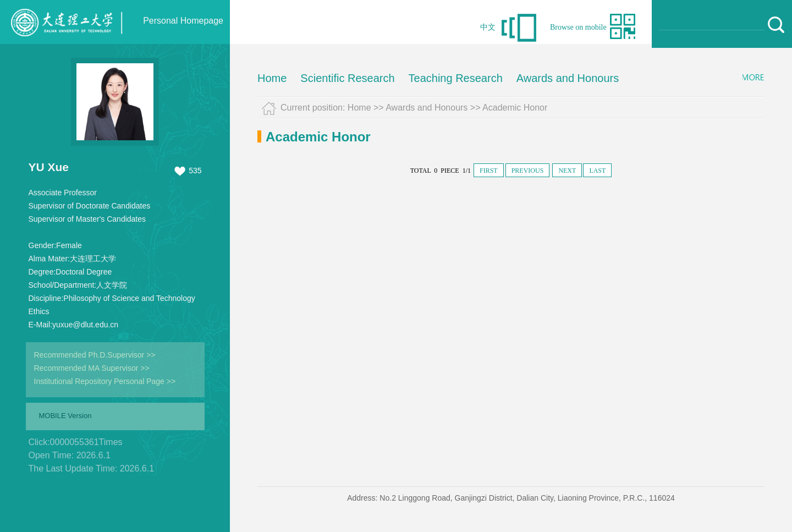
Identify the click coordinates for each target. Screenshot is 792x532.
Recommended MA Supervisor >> (92, 368)
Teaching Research (456, 78)
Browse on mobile (578, 27)
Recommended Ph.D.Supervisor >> (95, 355)
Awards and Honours (568, 78)
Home (272, 78)
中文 (488, 27)
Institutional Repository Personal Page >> (105, 381)
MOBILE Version (65, 416)
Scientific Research (347, 78)
